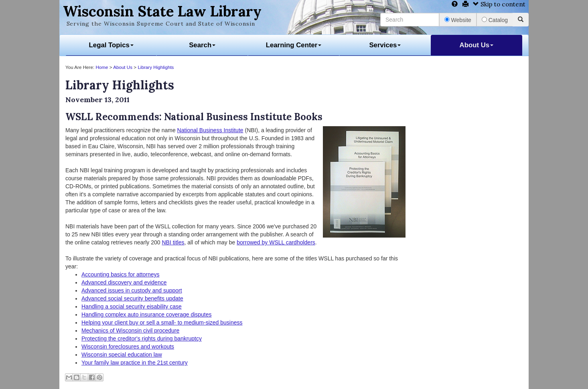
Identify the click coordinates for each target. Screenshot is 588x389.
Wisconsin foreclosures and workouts (128, 347)
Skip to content (499, 4)
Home (102, 67)
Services (385, 45)
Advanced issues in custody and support (132, 290)
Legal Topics (111, 45)
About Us (477, 45)
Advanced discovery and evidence (124, 282)
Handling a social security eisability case (132, 306)
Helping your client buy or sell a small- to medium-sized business (162, 322)
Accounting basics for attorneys (121, 274)
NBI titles (173, 242)
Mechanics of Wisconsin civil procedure (130, 331)
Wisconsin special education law (122, 355)
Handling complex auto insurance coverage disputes (147, 314)
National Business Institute (210, 130)
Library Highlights (156, 67)
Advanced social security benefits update (132, 298)
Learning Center (294, 45)
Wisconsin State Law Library (162, 11)
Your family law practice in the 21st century (135, 363)
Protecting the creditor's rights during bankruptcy (142, 339)
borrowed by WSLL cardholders (276, 242)
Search (202, 45)
